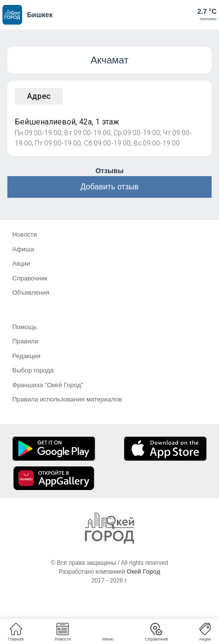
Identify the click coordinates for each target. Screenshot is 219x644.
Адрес (39, 96)
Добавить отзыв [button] (109, 187)
